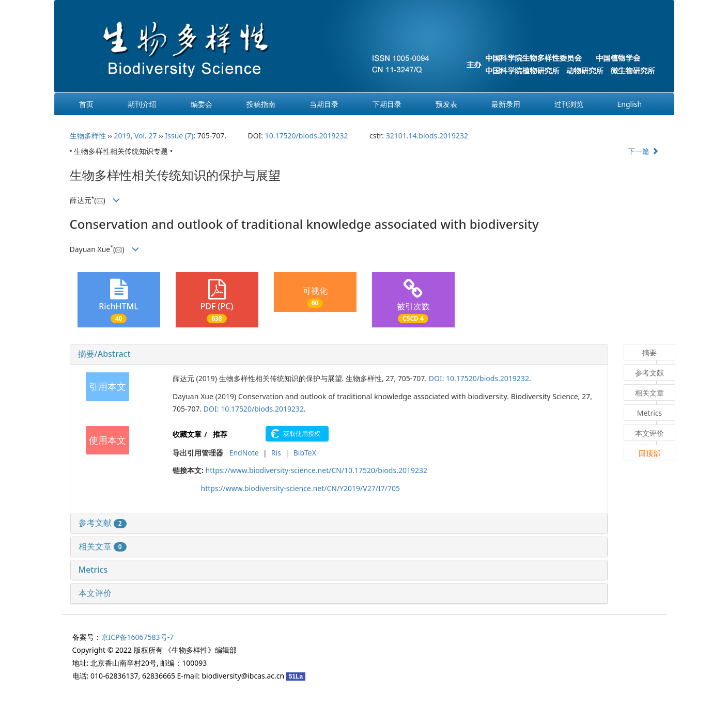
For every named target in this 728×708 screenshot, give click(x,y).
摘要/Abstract (104, 354)
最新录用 (506, 104)
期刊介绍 (142, 104)
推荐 (220, 434)
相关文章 (103, 546)
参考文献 (103, 523)
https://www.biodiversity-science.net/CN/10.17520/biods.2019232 (316, 470)
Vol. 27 (146, 136)
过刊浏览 (569, 104)
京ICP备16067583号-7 (138, 637)
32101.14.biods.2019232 (427, 136)
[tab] (339, 354)
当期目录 (324, 104)
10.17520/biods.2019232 (307, 136)
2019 (122, 136)
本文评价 (95, 593)
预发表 (446, 104)
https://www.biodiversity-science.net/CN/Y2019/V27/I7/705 (300, 488)
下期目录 (387, 104)
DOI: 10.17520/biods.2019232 (479, 378)
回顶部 (649, 453)
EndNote (244, 453)
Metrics (93, 570)
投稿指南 (261, 104)
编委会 (202, 104)
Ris (276, 453)
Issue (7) (180, 136)
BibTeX (305, 453)
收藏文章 (187, 434)
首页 (86, 104)
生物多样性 (88, 136)
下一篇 (643, 151)
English (630, 104)
